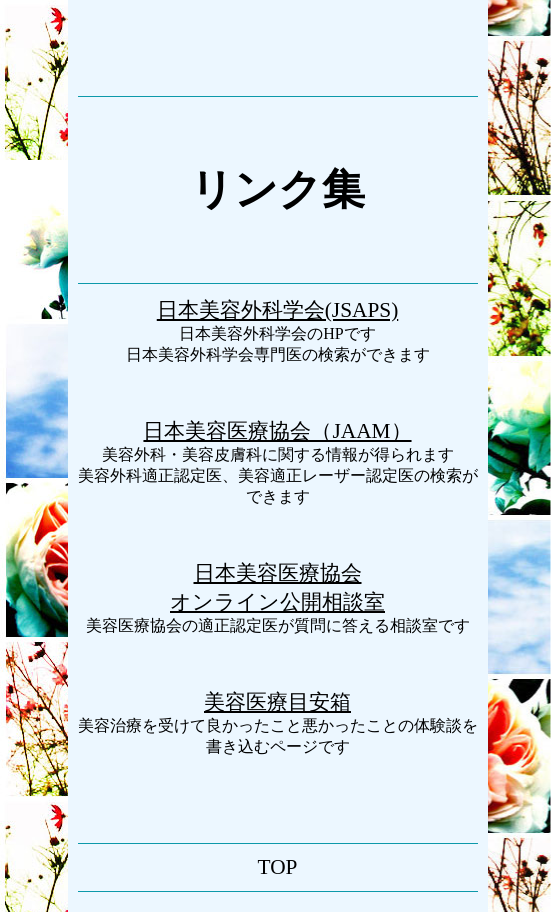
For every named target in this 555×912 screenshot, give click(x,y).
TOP (278, 867)
